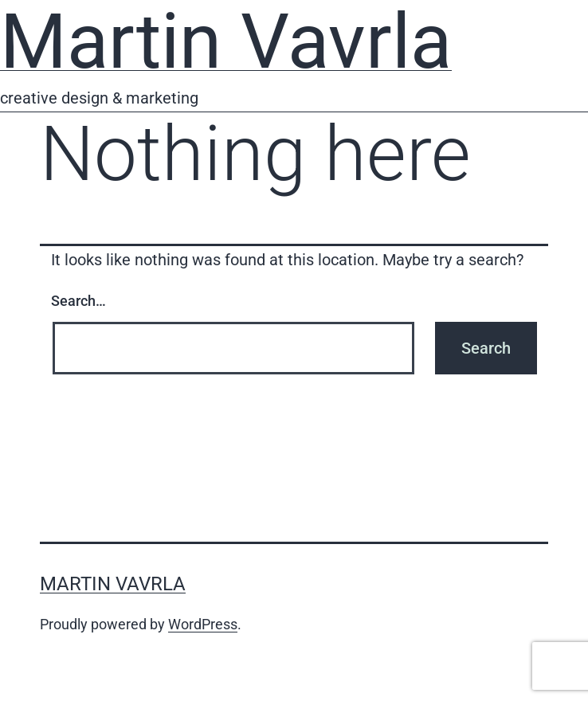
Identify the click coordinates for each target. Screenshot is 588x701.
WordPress (203, 624)
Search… (78, 301)
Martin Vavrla (113, 584)
